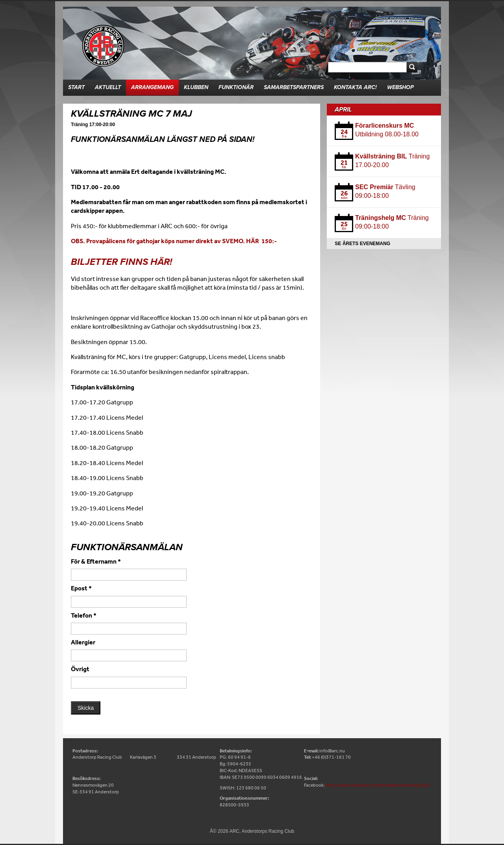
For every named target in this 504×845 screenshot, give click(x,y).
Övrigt (80, 669)
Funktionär (236, 87)
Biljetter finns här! (121, 262)
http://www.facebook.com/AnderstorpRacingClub (378, 785)
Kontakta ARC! (355, 87)
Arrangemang (152, 87)
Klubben (196, 87)
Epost (81, 588)
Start (76, 87)
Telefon (84, 615)
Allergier (83, 642)
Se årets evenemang (362, 244)
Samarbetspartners (294, 87)
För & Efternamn (96, 561)
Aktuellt (108, 87)
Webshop (400, 87)
